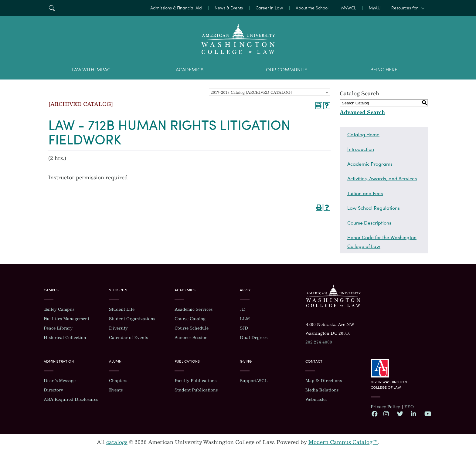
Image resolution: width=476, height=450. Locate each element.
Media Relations (322, 390)
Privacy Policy (385, 407)
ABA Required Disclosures (71, 399)
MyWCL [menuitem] (349, 8)
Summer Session (191, 338)
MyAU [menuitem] (375, 8)
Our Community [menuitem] (287, 70)
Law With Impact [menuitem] (92, 70)
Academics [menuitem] (190, 70)
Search (52, 8)
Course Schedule (192, 328)
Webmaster (316, 399)
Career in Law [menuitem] (269, 8)
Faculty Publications (195, 381)
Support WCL (254, 381)
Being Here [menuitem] (384, 70)
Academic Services (194, 309)
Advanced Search (362, 112)
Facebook (374, 414)
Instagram (386, 414)
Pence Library (58, 328)
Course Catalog (190, 319)
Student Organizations (132, 319)
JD (243, 309)
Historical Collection (65, 338)
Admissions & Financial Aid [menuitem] (176, 8)
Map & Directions (324, 381)
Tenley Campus (59, 309)
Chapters (118, 381)
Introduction (361, 149)
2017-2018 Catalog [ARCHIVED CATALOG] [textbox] (251, 92)
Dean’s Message (60, 381)
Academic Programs (370, 164)
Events (116, 390)
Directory (53, 390)
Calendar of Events (128, 338)
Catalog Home (363, 134)
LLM (245, 319)
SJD (244, 328)
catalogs (117, 442)
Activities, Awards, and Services (382, 178)
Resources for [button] (405, 8)
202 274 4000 (319, 342)
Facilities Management (66, 319)
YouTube (427, 414)
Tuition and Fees (365, 193)
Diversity (118, 328)
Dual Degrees (254, 338)
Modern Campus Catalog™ (343, 442)
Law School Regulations (374, 208)
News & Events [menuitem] (229, 8)
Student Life (122, 309)
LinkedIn (413, 414)
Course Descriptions (369, 223)
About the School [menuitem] (312, 8)
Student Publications (196, 390)
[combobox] (270, 92)
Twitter (400, 414)
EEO (409, 407)
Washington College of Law (333, 296)
